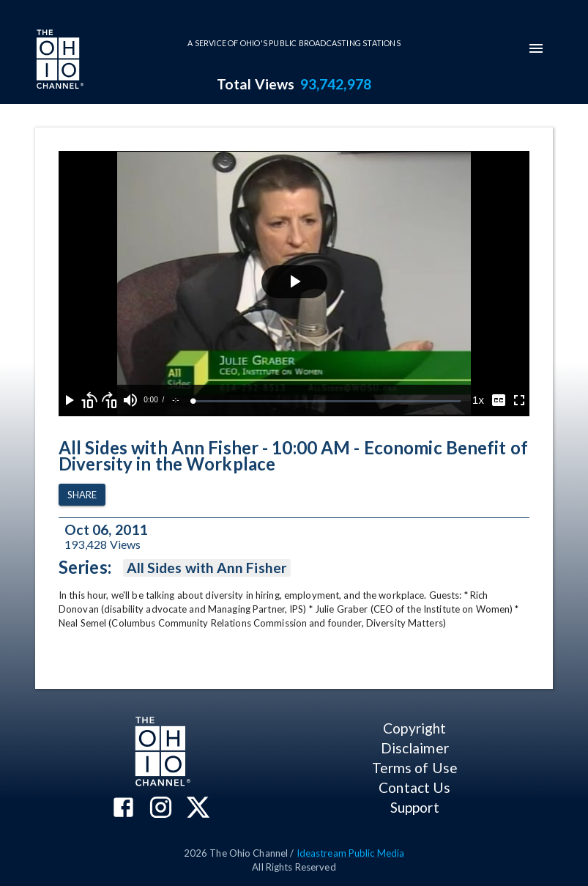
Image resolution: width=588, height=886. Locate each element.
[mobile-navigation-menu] (536, 48)
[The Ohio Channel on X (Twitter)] (198, 809)
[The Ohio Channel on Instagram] (161, 809)
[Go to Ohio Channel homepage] (59, 61)
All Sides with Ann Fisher (207, 568)
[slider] (327, 401)
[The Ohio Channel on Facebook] (123, 809)
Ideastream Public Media (351, 853)
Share (82, 495)
